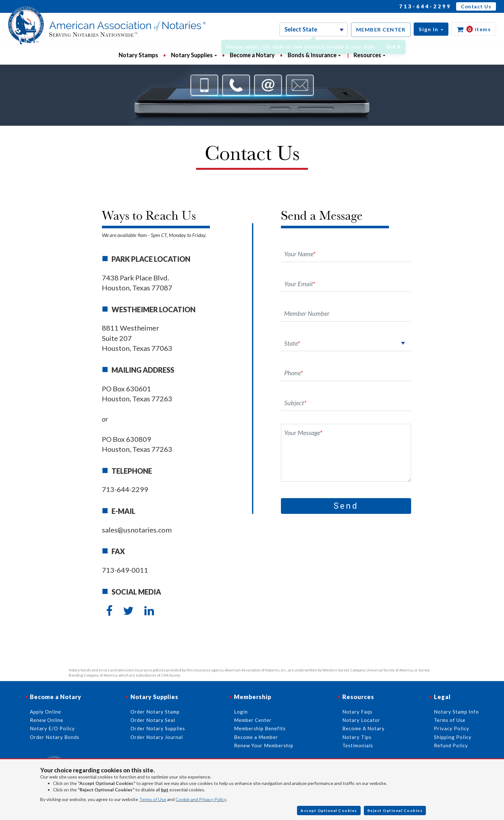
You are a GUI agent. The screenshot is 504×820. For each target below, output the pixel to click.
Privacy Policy (452, 728)
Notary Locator (361, 720)
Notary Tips (357, 737)
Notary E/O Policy (52, 728)
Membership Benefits (260, 728)
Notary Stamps (138, 55)
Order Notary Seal (153, 720)
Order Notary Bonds (55, 737)
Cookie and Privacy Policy (201, 799)
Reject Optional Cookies (395, 811)
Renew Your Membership (264, 745)
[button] (431, 29)
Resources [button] (369, 55)
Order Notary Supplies (158, 728)
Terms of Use (153, 799)
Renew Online (47, 720)
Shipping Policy (453, 737)
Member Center (253, 720)
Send (346, 506)
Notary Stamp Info (456, 712)
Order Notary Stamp (155, 712)
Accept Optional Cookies (329, 811)
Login (241, 712)
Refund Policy (451, 745)
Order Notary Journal (157, 737)
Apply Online (45, 712)
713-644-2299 (425, 6)
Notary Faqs (357, 712)
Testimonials (358, 745)
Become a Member (256, 737)
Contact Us (476, 6)
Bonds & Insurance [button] (314, 55)
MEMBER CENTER (381, 29)
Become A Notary (364, 728)
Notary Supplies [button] (194, 55)
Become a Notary (252, 55)
